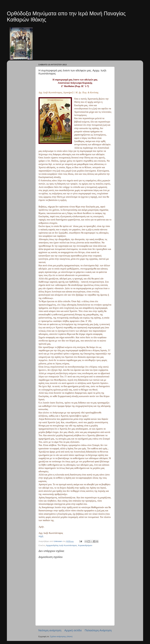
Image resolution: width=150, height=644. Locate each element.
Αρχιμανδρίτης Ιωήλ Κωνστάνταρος (62, 545)
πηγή (41, 536)
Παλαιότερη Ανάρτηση (98, 630)
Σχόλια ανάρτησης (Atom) (61, 636)
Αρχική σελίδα (73, 630)
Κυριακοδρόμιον (85, 545)
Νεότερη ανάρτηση (50, 630)
